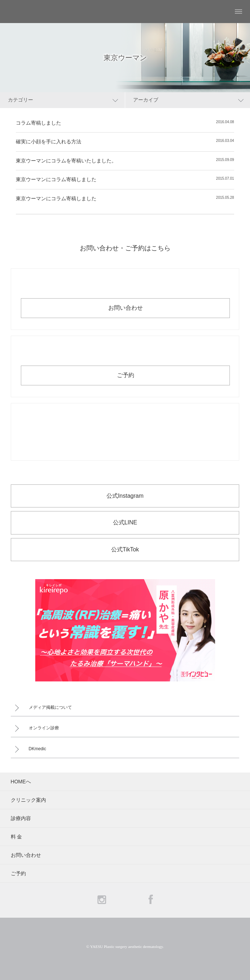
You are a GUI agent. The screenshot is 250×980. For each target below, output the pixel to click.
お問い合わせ (126, 308)
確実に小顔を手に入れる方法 (49, 142)
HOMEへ (21, 782)
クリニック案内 (28, 800)
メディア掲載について (50, 707)
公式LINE (125, 522)
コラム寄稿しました (38, 123)
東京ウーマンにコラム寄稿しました (56, 179)
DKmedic (38, 749)
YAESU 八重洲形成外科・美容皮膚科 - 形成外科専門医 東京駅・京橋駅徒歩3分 (24, 12)
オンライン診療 (44, 728)
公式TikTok (125, 549)
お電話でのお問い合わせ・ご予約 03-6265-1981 (125, 432)
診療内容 (21, 818)
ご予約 (126, 375)
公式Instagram (125, 496)
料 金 (17, 837)
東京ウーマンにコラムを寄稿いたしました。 (66, 161)
